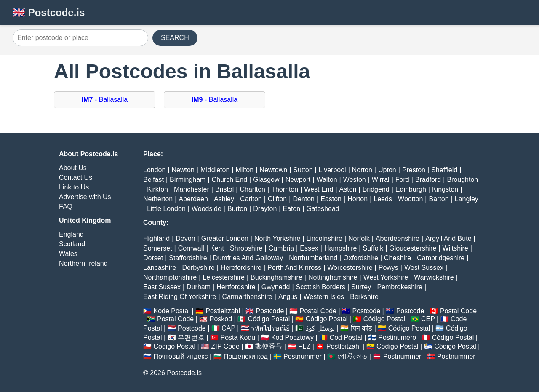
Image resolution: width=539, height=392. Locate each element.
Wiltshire (455, 248)
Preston (414, 170)
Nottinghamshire (333, 277)
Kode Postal (171, 311)
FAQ (66, 207)
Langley (467, 199)
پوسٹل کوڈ (320, 328)
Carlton (251, 199)
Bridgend (376, 189)
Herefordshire (241, 268)
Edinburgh (411, 189)
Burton (237, 209)
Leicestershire (224, 277)
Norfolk (359, 239)
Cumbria (281, 248)
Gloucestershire (413, 248)
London (154, 170)
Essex (309, 248)
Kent (217, 248)
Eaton (291, 209)
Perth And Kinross (294, 268)
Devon (185, 239)
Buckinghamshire (276, 277)
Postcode (270, 311)
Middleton (215, 170)
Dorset (153, 258)
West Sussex (424, 268)
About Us (73, 168)
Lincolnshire (324, 239)
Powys (388, 268)
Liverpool (332, 170)
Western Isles (324, 297)
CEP (428, 319)
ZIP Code (225, 346)
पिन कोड (362, 328)
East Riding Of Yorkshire (180, 297)
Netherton (158, 199)
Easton (331, 199)
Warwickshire (434, 277)
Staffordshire (188, 258)
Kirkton (157, 189)
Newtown (273, 170)
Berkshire (364, 297)
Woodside (207, 209)
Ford (402, 180)
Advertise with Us (85, 197)
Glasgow (266, 180)
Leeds (383, 199)
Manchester (192, 189)
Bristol (224, 189)
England (71, 234)
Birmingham (188, 180)
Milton (244, 170)
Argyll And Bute (448, 239)
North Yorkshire (277, 239)
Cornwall (191, 248)
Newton (183, 170)
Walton (327, 180)
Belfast (153, 180)
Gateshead (323, 209)
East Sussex (162, 287)
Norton (362, 170)
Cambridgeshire (441, 258)
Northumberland (313, 258)
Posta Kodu (238, 337)
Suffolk (373, 248)
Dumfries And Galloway (248, 258)
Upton (387, 170)
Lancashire (160, 268)
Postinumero (397, 337)
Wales (68, 254)
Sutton (303, 170)
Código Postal (269, 319)
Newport (298, 180)
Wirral (381, 180)
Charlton (252, 189)
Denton (304, 199)
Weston (355, 180)
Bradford (428, 180)
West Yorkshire (386, 277)
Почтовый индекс (180, 356)
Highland (156, 239)
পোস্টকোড (352, 356)
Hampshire (340, 248)
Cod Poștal (346, 337)
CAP (228, 328)
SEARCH (175, 38)
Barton (439, 199)
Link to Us (74, 187)
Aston (348, 189)
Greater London (225, 239)
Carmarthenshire (247, 297)
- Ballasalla (105, 100)
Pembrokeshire (400, 287)
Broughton (462, 180)
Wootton (410, 199)
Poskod (221, 319)
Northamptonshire (170, 277)
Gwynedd (276, 287)
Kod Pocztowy (292, 337)
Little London (166, 209)
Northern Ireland (83, 263)
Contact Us (76, 177)
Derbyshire (198, 268)
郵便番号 (269, 346)
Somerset (157, 248)
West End (319, 189)
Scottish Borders (321, 287)
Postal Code (318, 311)
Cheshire (398, 258)
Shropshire (246, 248)
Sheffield (444, 170)
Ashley (224, 199)
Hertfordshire (236, 287)
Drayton (265, 209)
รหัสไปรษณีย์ (270, 328)
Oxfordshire (361, 258)
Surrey (361, 287)
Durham (199, 287)
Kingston (445, 189)
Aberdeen (193, 199)
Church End (230, 180)
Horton (358, 199)
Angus (288, 297)
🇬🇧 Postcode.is (49, 12)
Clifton (277, 199)
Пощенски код (246, 356)
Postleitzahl (223, 311)
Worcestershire (350, 268)
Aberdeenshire (398, 239)
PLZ (304, 346)
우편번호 (191, 337)
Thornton (285, 189)
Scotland (72, 244)
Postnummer (303, 356)
